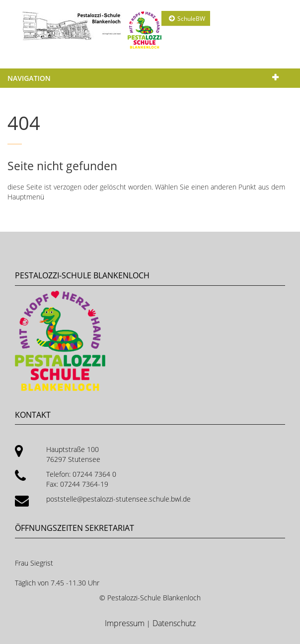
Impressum (126, 623)
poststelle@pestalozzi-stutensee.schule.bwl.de (118, 499)
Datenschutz (174, 623)
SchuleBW (191, 19)
